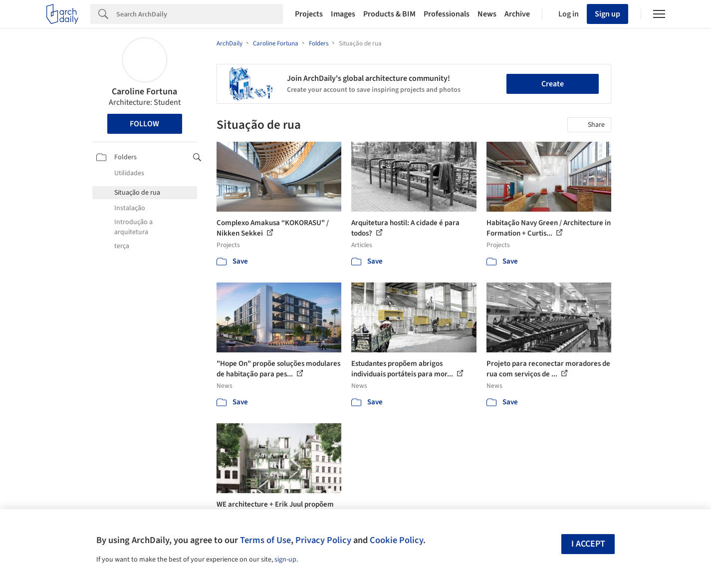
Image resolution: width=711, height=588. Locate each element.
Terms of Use (265, 540)
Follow (144, 124)
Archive (517, 14)
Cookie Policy (396, 540)
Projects (309, 14)
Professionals (447, 14)
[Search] (200, 14)
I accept (588, 544)
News (487, 14)
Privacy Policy (323, 540)
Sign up (607, 14)
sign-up (285, 560)
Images (343, 14)
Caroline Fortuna (144, 92)
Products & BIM (389, 14)
